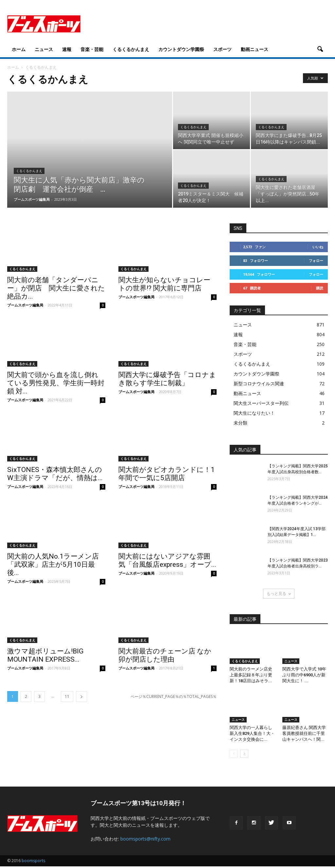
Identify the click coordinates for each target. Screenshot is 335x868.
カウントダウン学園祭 (181, 49)
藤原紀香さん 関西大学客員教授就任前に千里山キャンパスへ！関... (304, 733)
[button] (320, 49)
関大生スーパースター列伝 (261, 403)
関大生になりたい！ (254, 413)
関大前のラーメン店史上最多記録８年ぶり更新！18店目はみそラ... (251, 675)
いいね (318, 247)
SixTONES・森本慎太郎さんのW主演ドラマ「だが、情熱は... (55, 474)
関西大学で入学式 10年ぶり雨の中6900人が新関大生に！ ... (304, 675)
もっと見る (279, 593)
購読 (320, 288)
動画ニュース (255, 49)
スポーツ (222, 49)
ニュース (44, 49)
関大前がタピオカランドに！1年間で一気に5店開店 (167, 474)
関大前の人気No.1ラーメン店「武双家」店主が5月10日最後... (53, 564)
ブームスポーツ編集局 (32, 199)
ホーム (19, 49)
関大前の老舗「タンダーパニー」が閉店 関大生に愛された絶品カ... (56, 288)
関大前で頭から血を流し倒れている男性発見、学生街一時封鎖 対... (56, 383)
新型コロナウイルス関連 (259, 383)
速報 (67, 49)
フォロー (316, 260)
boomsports (33, 861)
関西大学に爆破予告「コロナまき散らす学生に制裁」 (167, 379)
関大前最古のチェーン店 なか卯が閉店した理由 (165, 655)
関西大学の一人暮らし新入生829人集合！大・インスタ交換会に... (252, 733)
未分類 (240, 423)
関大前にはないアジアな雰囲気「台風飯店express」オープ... (167, 560)
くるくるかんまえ (131, 49)
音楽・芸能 (92, 49)
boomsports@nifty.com (145, 839)
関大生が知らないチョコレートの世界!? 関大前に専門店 (164, 284)
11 (67, 696)
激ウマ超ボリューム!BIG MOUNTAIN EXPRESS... (45, 655)
